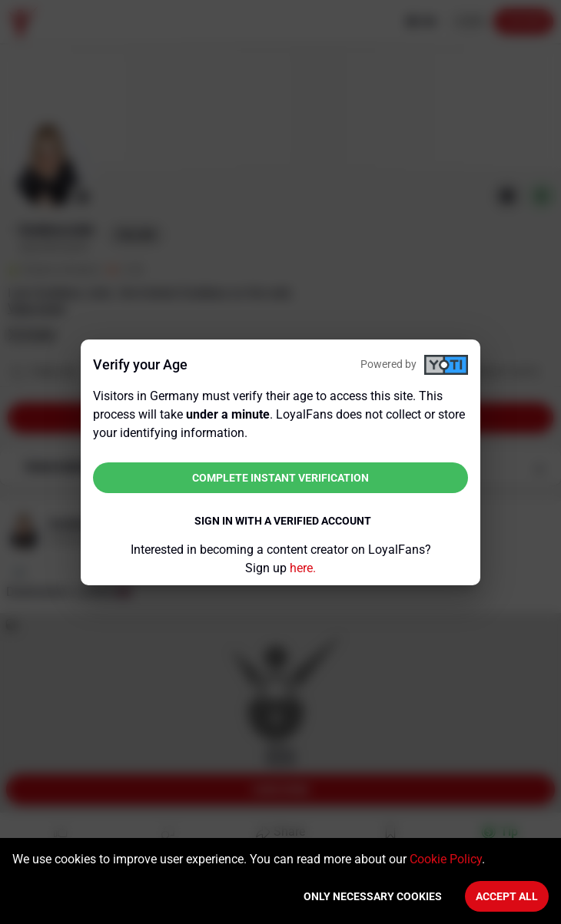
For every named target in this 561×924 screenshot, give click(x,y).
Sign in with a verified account (283, 521)
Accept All (507, 896)
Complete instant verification (280, 478)
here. (303, 568)
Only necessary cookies (373, 896)
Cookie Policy (446, 859)
